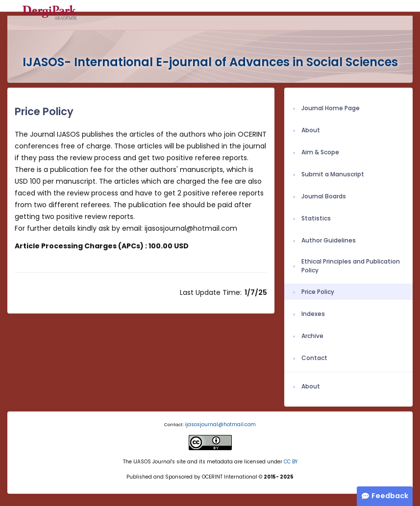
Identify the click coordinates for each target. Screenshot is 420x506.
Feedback (390, 496)
